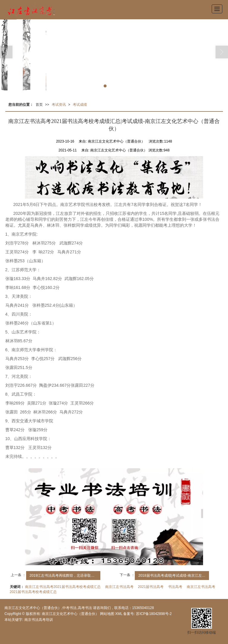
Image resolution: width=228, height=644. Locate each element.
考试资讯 (59, 105)
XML (119, 614)
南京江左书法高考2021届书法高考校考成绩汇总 (63, 587)
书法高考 (175, 587)
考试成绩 (80, 105)
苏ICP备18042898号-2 (153, 614)
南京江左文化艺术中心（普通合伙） (70, 614)
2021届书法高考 (151, 587)
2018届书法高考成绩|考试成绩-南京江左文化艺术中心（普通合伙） (174, 576)
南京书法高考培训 (39, 620)
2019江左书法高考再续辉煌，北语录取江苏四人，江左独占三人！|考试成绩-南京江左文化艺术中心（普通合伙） (65, 576)
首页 (39, 105)
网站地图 (107, 614)
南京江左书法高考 (119, 587)
